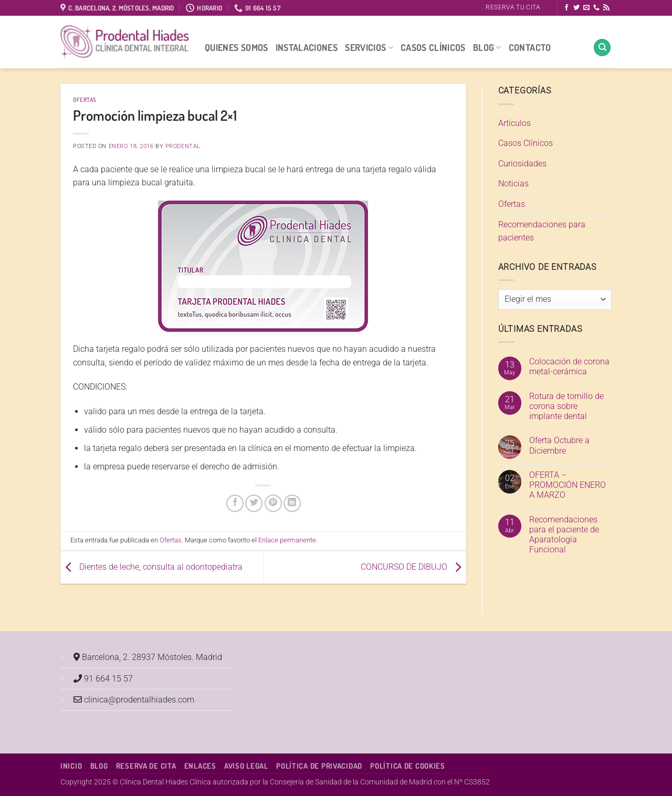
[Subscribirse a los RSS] (606, 8)
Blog (487, 47)
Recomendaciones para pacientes (542, 231)
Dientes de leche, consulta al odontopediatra (151, 567)
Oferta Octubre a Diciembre (559, 445)
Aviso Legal (246, 766)
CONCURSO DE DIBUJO (413, 567)
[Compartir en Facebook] (235, 503)
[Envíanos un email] (586, 8)
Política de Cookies (408, 766)
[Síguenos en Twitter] (576, 8)
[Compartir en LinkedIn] (292, 503)
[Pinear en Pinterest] (273, 503)
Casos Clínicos (433, 47)
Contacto (530, 47)
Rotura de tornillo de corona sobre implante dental (566, 406)
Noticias (513, 184)
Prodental (183, 146)
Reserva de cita (146, 766)
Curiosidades (522, 164)
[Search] (602, 48)
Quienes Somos (237, 47)
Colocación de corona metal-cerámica (569, 366)
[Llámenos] (596, 8)
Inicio (71, 766)
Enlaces (200, 766)
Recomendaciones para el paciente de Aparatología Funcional (564, 535)
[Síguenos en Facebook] (566, 8)
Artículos (514, 123)
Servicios (369, 47)
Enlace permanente (287, 540)
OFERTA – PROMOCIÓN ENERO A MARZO (568, 485)
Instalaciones (307, 47)
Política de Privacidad (319, 766)
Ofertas (85, 99)
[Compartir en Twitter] (254, 503)
